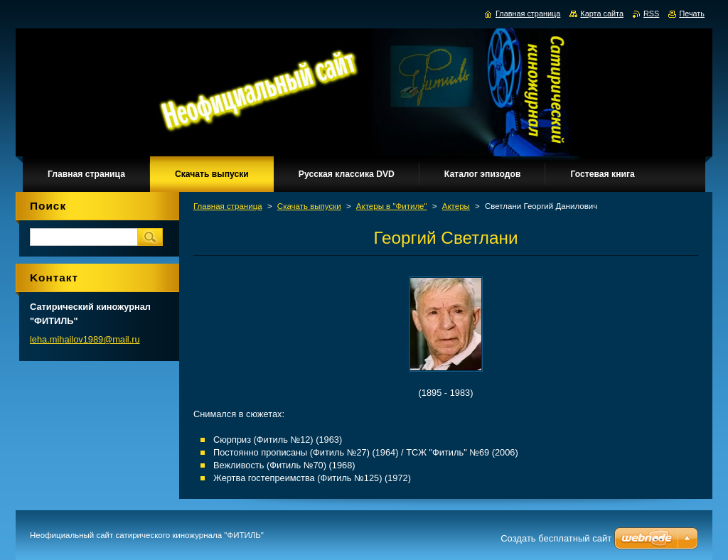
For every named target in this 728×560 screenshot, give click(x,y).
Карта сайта (602, 14)
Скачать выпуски (309, 206)
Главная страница (228, 206)
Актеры (456, 206)
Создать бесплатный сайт (556, 538)
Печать (692, 14)
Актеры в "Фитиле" (392, 206)
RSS (651, 14)
